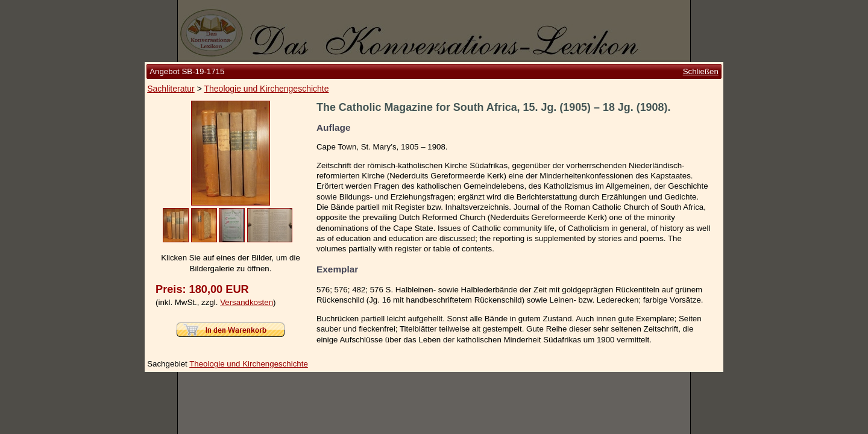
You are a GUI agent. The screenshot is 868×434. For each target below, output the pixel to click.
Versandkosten (247, 302)
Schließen (701, 71)
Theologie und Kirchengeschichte (266, 89)
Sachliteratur (171, 89)
